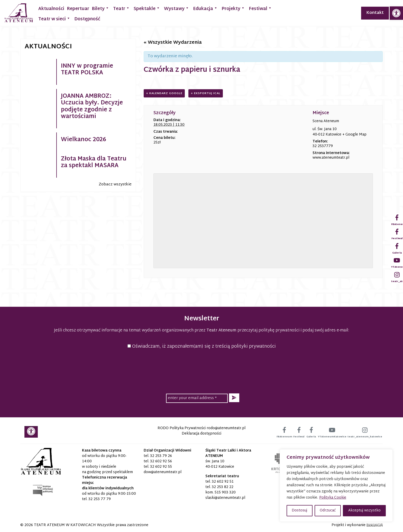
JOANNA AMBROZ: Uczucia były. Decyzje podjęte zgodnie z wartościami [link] (92, 107)
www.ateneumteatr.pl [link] (331, 158)
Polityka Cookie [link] (333, 498)
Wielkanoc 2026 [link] (84, 140)
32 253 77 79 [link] (100, 499)
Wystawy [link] (177, 8)
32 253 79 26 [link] (161, 456)
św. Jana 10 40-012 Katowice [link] (220, 464)
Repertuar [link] (78, 9)
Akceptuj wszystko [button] (364, 511)
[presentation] (201, 371)
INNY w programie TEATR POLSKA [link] (87, 70)
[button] (234, 398)
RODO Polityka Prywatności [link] (182, 428)
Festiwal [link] (260, 8)
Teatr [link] (121, 8)
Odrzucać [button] (328, 511)
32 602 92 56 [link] (161, 461)
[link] (396, 13)
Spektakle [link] (147, 8)
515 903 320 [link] (225, 493)
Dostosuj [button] (299, 511)
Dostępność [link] (87, 19)
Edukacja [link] (205, 8)
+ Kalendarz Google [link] (164, 93)
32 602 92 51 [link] (223, 482)
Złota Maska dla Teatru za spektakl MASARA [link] (94, 163)
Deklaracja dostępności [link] (201, 434)
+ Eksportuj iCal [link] (206, 93)
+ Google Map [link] (354, 135)
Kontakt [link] (375, 13)
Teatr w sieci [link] (54, 19)
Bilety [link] (100, 8)
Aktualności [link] (51, 9)
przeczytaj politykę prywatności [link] (268, 331)
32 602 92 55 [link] (161, 467)
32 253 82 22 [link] (223, 487)
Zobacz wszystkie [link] (115, 184)
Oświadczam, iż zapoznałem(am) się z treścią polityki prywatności (202, 346)
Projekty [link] (233, 8)
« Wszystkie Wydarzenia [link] (173, 43)
